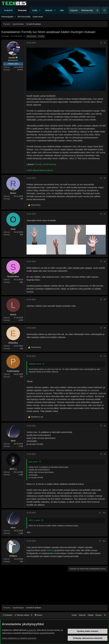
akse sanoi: (33, 462)
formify (41, 36)
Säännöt (82, 615)
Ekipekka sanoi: (35, 364)
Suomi (38, 615)
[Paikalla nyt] (13, 55)
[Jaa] (101, 43)
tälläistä (50, 550)
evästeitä (31, 630)
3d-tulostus (32, 36)
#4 (105, 261)
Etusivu (99, 615)
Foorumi (22, 10)
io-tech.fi (8, 10)
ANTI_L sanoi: (34, 520)
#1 (105, 43)
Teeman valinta (22, 615)
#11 (104, 541)
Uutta (35, 10)
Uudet (74, 615)
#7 (105, 356)
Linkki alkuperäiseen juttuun (40, 170)
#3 (105, 214)
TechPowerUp (49, 164)
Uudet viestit (38, 17)
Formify (38, 164)
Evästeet (7, 615)
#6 (105, 328)
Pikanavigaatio (7, 17)
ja (37, 417)
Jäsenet (49, 10)
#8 (105, 426)
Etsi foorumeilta (24, 17)
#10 (104, 513)
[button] (40, 10)
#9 (105, 454)
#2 (105, 178)
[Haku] (105, 10)
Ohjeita (90, 615)
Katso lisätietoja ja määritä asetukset (19, 638)
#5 (105, 299)
